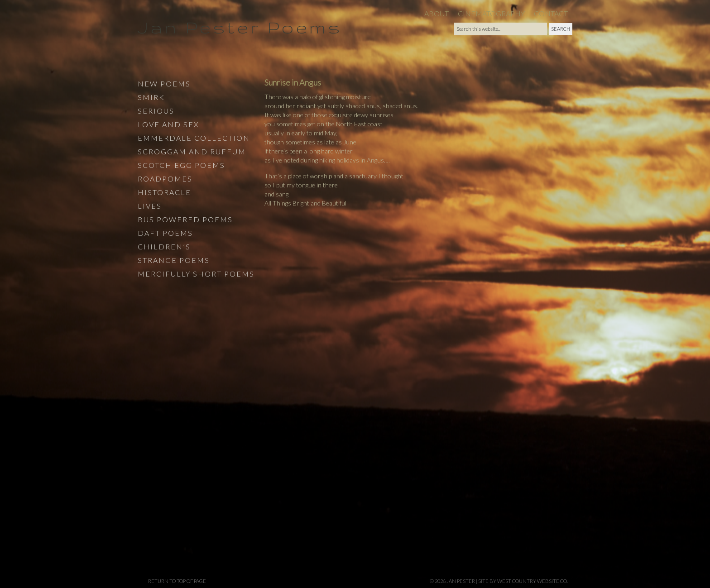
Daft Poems (165, 233)
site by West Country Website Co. (523, 581)
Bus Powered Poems (185, 219)
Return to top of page (177, 581)
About (437, 13)
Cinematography (491, 13)
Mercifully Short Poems (196, 274)
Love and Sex (168, 124)
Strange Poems (174, 260)
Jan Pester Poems (240, 27)
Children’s (164, 246)
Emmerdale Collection (194, 138)
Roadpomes (165, 179)
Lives (150, 206)
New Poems (164, 84)
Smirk (151, 97)
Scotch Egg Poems (181, 165)
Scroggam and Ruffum (192, 151)
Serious (156, 111)
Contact (551, 13)
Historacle (164, 192)
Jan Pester (461, 581)
